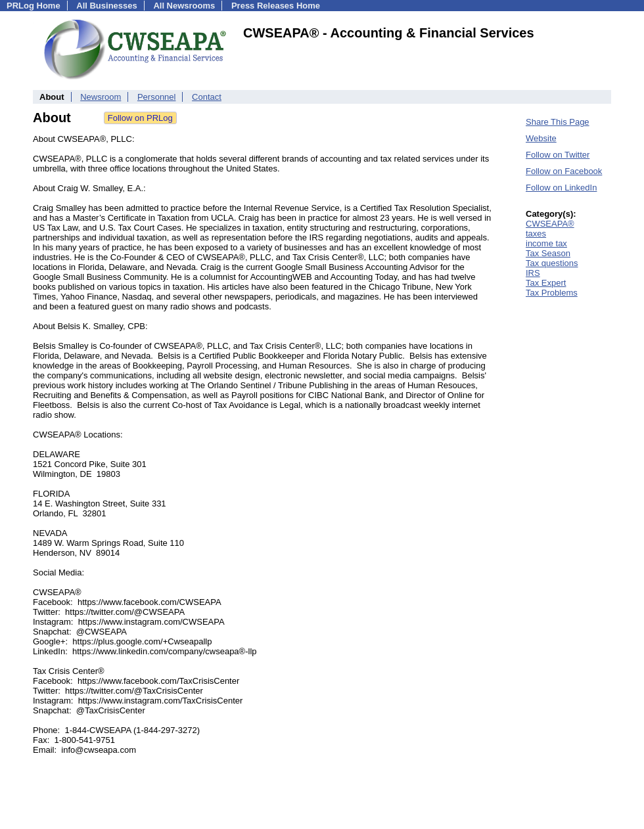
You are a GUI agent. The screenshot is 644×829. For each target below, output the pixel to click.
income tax (546, 243)
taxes (536, 234)
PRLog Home (34, 6)
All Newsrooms (184, 6)
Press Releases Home (276, 6)
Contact (207, 97)
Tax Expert (546, 283)
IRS (533, 273)
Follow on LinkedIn (561, 188)
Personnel (157, 97)
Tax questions (552, 263)
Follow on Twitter (558, 155)
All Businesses (107, 6)
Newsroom (101, 97)
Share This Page (558, 122)
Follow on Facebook (564, 171)
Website (541, 138)
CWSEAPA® (550, 224)
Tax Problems (552, 293)
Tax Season (548, 253)
